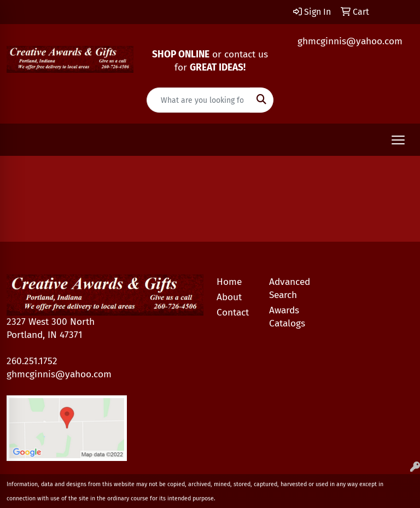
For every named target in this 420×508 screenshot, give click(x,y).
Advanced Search (289, 288)
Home (229, 282)
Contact (233, 313)
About (229, 297)
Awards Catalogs (287, 317)
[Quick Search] (199, 100)
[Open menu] (398, 140)
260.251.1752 (32, 361)
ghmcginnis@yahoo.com (350, 41)
